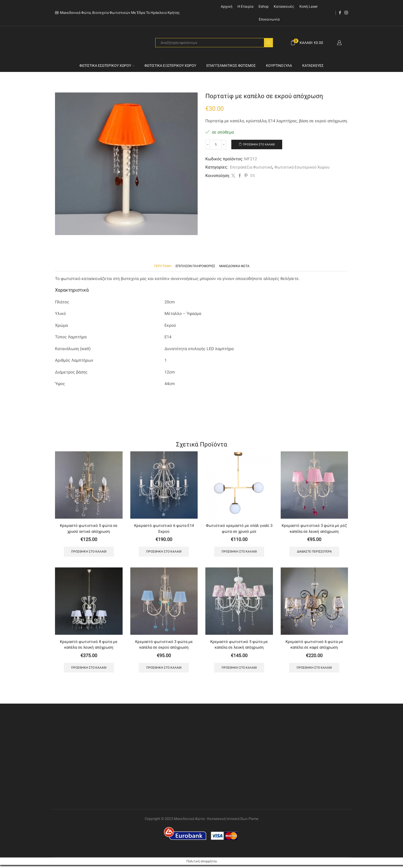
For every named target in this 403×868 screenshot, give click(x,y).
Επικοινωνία (269, 19)
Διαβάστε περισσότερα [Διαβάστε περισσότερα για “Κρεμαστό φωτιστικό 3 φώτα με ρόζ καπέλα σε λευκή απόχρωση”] (314, 553)
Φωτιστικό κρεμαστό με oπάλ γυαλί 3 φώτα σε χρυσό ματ (239, 529)
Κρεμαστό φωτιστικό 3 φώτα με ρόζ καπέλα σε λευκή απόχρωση (314, 529)
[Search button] (268, 43)
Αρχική (227, 6)
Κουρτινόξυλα (279, 66)
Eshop (264, 6)
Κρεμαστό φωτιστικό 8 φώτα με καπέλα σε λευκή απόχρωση (89, 647)
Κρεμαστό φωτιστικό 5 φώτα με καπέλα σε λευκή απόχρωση (239, 647)
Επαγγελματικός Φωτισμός (231, 66)
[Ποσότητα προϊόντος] (216, 145)
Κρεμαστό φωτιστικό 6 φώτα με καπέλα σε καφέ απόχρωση (314, 647)
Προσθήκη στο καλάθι (261, 145)
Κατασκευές (284, 6)
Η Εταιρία (245, 6)
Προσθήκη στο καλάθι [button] (89, 553)
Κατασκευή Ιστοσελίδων (227, 822)
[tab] (159, 266)
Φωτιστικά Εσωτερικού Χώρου (107, 66)
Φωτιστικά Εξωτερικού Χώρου (170, 66)
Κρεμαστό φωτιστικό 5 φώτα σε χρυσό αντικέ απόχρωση (89, 529)
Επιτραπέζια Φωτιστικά (252, 168)
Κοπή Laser (309, 6)
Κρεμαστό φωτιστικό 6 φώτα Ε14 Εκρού (164, 529)
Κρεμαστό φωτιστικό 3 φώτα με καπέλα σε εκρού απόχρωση (164, 647)
